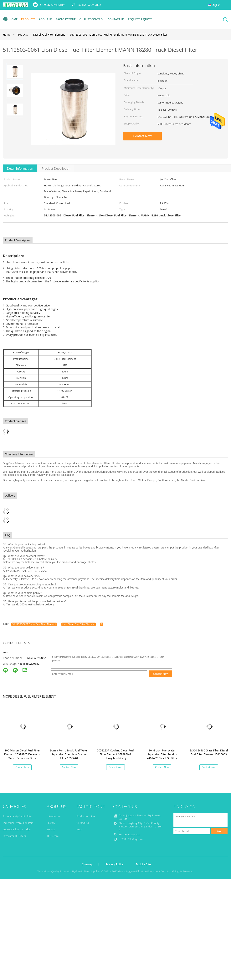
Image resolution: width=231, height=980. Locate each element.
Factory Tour (66, 19)
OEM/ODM (83, 823)
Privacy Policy (115, 864)
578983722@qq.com (53, 5)
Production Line (86, 816)
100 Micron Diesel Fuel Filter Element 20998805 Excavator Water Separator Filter (22, 754)
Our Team (53, 836)
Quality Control (92, 19)
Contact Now (142, 136)
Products (28, 19)
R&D (79, 829)
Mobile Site (143, 864)
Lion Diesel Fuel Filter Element (79, 624)
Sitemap (87, 864)
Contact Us (116, 19)
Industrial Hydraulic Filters (18, 823)
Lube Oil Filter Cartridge (17, 829)
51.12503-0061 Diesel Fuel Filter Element (34, 624)
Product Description (56, 169)
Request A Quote (140, 19)
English (216, 5)
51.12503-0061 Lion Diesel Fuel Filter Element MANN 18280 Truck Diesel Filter (119, 35)
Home (10, 19)
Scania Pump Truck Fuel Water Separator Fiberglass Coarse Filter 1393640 (69, 754)
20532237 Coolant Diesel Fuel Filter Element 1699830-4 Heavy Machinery (115, 754)
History (51, 823)
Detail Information (20, 169)
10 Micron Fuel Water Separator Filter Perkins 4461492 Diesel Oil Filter (162, 754)
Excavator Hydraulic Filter (18, 816)
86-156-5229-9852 (89, 5)
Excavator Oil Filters (14, 836)
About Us (46, 19)
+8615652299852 (35, 658)
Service (51, 829)
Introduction (54, 816)
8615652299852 (29, 664)
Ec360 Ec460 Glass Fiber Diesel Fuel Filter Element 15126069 (209, 752)
